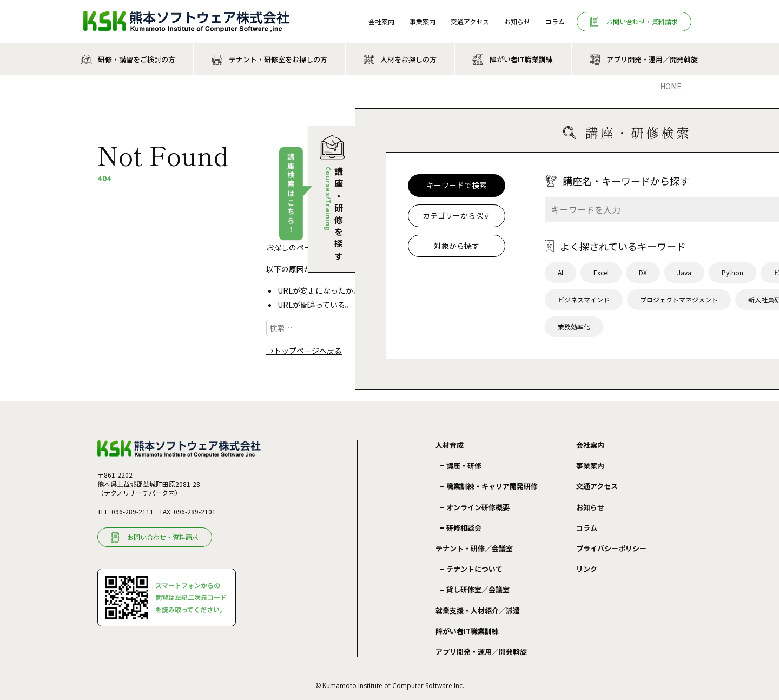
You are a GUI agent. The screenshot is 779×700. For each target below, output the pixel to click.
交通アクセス (470, 21)
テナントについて (474, 569)
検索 (379, 328)
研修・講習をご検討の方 (137, 59)
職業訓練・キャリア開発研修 (492, 486)
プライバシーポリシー (611, 548)
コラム (555, 21)
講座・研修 (464, 465)
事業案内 (422, 21)
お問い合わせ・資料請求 (642, 21)
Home (671, 86)
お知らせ (517, 21)
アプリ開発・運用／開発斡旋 (652, 59)
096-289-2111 (133, 511)
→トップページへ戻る (304, 351)
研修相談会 (464, 528)
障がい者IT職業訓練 (521, 59)
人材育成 (450, 445)
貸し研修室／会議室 (478, 589)
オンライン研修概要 (478, 507)
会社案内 (381, 21)
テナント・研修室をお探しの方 (278, 59)
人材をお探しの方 (408, 59)
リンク (587, 569)
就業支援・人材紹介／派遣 (478, 610)
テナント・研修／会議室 (474, 549)
